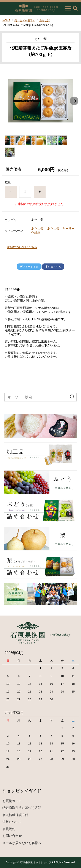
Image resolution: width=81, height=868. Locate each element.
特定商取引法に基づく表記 (22, 808)
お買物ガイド (12, 801)
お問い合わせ (12, 836)
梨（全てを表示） (25, 20)
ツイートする (29, 267)
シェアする (53, 267)
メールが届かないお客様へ (22, 843)
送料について (12, 822)
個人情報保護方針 (15, 815)
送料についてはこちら (22, 247)
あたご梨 (44, 20)
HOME (6, 20)
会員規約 (9, 829)
